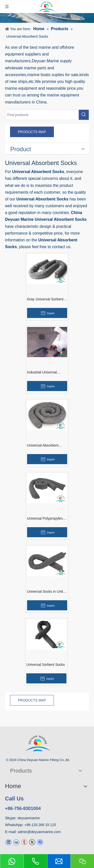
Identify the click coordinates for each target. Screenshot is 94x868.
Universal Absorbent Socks (43, 446)
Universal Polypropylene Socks (46, 519)
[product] (47, 18)
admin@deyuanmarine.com (39, 832)
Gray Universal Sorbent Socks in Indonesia (45, 299)
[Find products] (42, 115)
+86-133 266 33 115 (40, 825)
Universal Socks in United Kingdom (47, 592)
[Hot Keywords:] (84, 115)
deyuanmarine (29, 818)
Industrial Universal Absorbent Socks (42, 372)
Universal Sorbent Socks (45, 665)
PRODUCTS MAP (32, 132)
